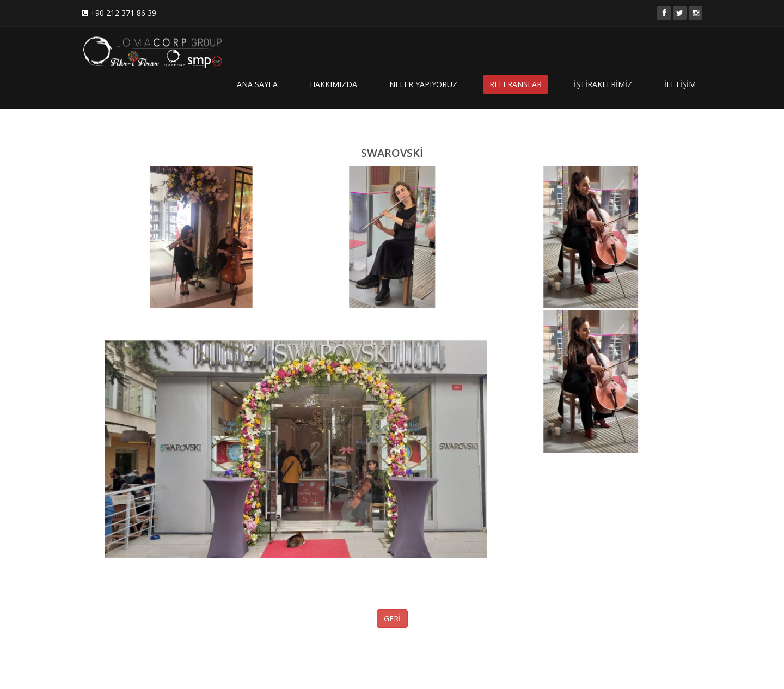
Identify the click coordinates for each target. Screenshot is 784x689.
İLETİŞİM (680, 84)
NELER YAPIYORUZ (423, 84)
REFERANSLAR (516, 84)
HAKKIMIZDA (333, 84)
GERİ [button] (392, 618)
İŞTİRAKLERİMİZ (603, 84)
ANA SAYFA (257, 84)
